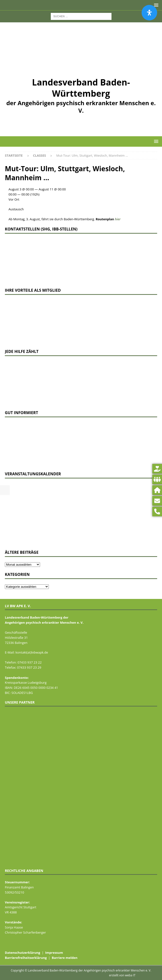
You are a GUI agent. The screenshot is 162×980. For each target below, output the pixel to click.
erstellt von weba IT (122, 975)
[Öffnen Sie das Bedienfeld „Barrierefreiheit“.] (149, 13)
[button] (155, 141)
